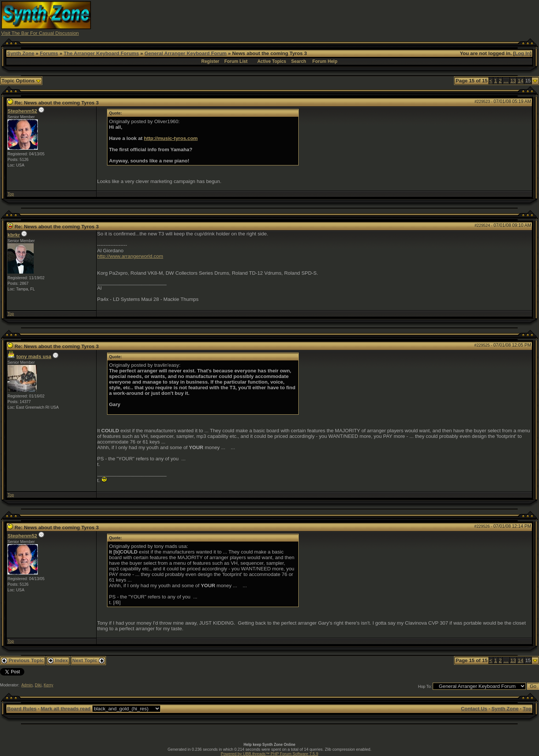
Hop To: (425, 686)
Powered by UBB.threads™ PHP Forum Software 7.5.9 (269, 754)
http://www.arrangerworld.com (130, 256)
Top (11, 194)
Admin (27, 685)
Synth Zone (21, 53)
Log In (523, 53)
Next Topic (88, 660)
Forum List (236, 61)
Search (299, 61)
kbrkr (14, 235)
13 (513, 81)
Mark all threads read (66, 709)
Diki (38, 685)
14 (520, 81)
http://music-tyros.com (171, 138)
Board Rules (22, 709)
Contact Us (474, 709)
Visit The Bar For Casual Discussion (40, 33)
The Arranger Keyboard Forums (101, 53)
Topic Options (21, 81)
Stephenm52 (22, 111)
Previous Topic (23, 660)
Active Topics (272, 61)
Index (58, 660)
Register (210, 61)
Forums (49, 53)
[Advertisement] (402, 18)
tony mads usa (34, 356)
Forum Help (325, 61)
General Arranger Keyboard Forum (185, 53)
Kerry (48, 685)
